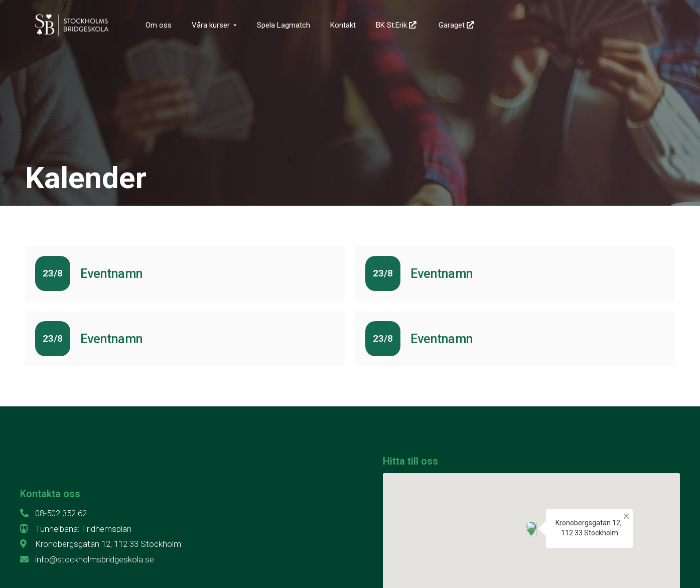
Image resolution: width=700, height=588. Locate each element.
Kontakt (343, 25)
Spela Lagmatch (284, 25)
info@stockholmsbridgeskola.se (87, 559)
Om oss (159, 25)
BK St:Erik (397, 25)
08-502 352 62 (53, 513)
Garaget (457, 25)
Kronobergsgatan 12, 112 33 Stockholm (101, 544)
